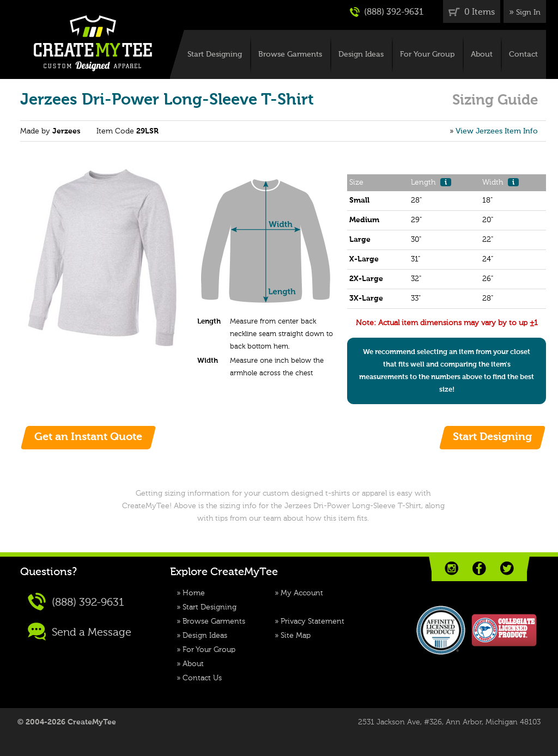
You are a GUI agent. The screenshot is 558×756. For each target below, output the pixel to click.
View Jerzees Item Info (497, 131)
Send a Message (80, 632)
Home (194, 593)
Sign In (528, 13)
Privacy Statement (313, 621)
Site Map (296, 636)
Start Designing (215, 54)
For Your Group (427, 54)
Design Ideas (361, 54)
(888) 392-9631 (387, 12)
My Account (302, 593)
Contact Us (202, 678)
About (482, 54)
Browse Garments (290, 54)
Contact (523, 54)
